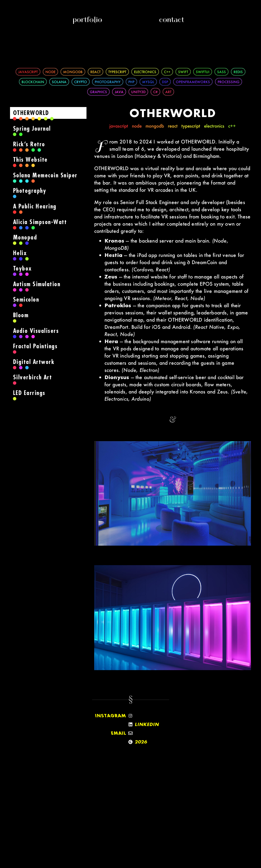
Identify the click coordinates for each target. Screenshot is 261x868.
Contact (172, 20)
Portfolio (87, 20)
